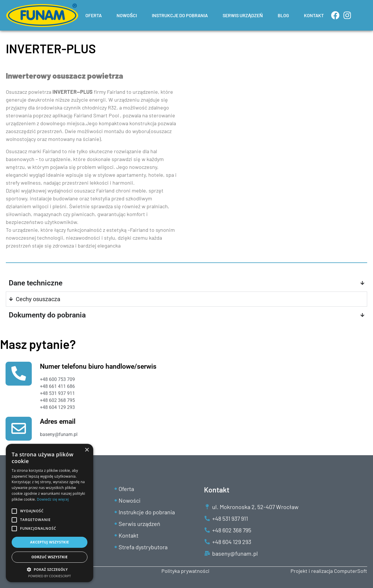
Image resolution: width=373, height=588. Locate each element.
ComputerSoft (351, 571)
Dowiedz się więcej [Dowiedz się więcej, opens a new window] (53, 499)
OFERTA (94, 15)
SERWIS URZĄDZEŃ (243, 15)
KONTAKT (314, 15)
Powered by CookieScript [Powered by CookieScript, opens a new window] (50, 576)
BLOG (283, 15)
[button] (50, 569)
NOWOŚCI (127, 15)
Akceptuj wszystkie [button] (49, 542)
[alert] (50, 513)
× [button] (87, 450)
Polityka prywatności (185, 571)
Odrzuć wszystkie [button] (50, 557)
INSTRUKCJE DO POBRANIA (180, 15)
